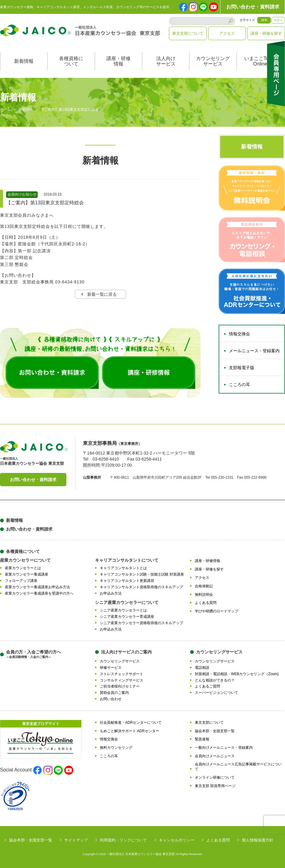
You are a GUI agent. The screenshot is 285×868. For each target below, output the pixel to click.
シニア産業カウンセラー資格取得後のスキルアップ (141, 623)
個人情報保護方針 (258, 840)
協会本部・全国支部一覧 (215, 731)
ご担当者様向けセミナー (120, 687)
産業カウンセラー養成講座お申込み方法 (37, 587)
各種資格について (71, 61)
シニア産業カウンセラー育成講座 (127, 617)
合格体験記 (204, 586)
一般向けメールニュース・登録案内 (224, 748)
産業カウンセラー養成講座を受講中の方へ (39, 593)
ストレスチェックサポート (122, 674)
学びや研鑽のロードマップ (217, 611)
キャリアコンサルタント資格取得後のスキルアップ (141, 587)
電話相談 (202, 668)
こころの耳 (239, 385)
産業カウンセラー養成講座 (27, 575)
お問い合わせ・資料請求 (253, 7)
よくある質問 (206, 603)
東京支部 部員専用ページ (215, 786)
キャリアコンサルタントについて (127, 560)
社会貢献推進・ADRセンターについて (131, 723)
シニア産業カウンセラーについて (127, 603)
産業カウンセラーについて (25, 560)
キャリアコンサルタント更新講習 (127, 581)
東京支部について (188, 33)
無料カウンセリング (116, 748)
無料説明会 (204, 595)
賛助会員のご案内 (114, 693)
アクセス (227, 33)
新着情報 (24, 61)
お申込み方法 (111, 593)
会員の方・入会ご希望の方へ (33, 654)
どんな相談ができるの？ (215, 680)
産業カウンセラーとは (23, 568)
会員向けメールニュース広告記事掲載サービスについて (238, 767)
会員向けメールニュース (215, 756)
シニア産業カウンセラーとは (123, 611)
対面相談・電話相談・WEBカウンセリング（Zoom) (237, 674)
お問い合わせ (111, 699)
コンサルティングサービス (122, 680)
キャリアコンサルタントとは (123, 568)
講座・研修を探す (266, 33)
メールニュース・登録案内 (254, 351)
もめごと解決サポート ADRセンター (130, 731)
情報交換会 (239, 334)
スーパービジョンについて (217, 693)
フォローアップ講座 (21, 581)
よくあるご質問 (207, 687)
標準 (264, 20)
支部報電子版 (242, 368)
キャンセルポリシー (177, 840)
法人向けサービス (166, 61)
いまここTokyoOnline (260, 61)
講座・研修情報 (119, 61)
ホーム (5, 110)
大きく (278, 20)
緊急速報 (202, 739)
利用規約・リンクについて (123, 840)
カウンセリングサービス (213, 61)
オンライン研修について (215, 778)
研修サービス (111, 668)
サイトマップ (76, 840)
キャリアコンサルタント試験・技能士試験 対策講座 (142, 575)
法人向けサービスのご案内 (126, 652)
